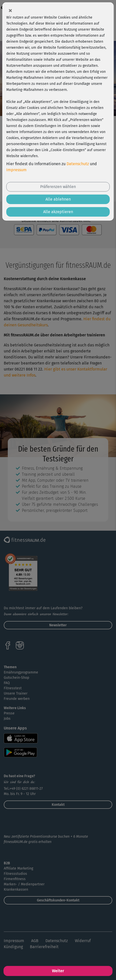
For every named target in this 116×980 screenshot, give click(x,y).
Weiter (58, 971)
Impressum (16, 170)
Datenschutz (78, 164)
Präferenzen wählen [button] (58, 187)
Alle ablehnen (58, 199)
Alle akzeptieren (58, 212)
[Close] (10, 10)
